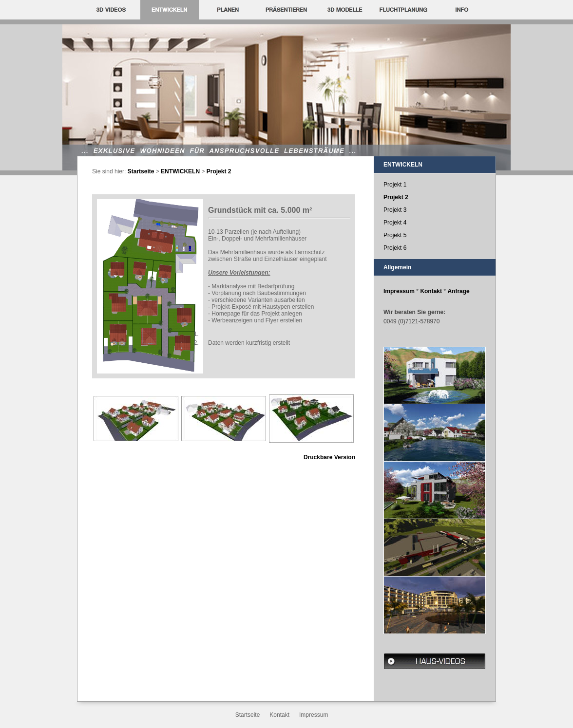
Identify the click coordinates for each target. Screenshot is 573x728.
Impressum (399, 291)
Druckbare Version (329, 457)
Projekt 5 (395, 235)
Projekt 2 (219, 171)
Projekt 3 (395, 210)
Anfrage (458, 291)
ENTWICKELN (180, 171)
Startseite (141, 171)
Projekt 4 (395, 223)
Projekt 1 (395, 185)
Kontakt (431, 291)
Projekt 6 (395, 248)
